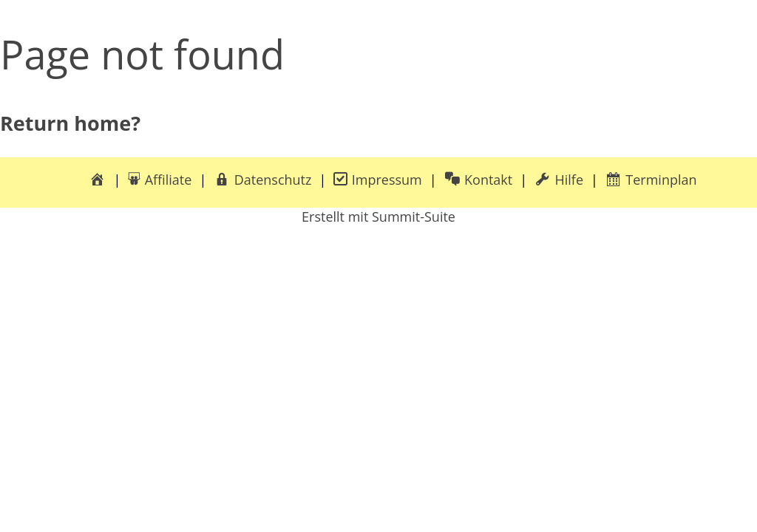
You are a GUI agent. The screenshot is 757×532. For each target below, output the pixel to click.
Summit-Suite (414, 216)
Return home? (70, 123)
